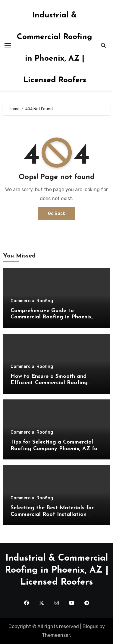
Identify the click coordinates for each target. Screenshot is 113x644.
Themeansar (56, 635)
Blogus (90, 626)
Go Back (56, 214)
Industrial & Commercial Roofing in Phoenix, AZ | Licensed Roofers (57, 570)
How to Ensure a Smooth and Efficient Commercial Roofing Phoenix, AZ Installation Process (52, 383)
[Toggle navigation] (8, 45)
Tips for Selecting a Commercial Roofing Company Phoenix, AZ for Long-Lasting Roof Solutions (55, 449)
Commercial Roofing (32, 301)
